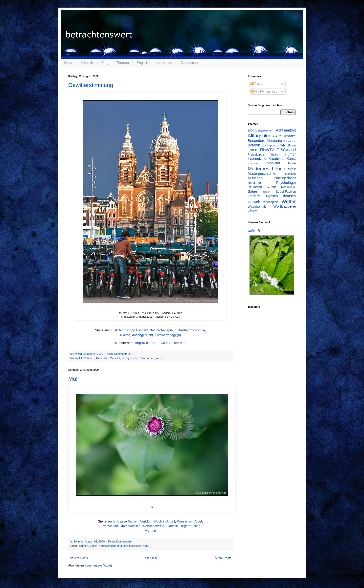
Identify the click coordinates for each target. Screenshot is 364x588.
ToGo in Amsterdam (172, 343)
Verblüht (146, 521)
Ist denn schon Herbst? (131, 330)
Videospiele (271, 202)
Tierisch (254, 196)
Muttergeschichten (263, 173)
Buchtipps (268, 145)
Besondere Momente (265, 141)
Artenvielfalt (109, 526)
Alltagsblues (261, 136)
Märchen (290, 174)
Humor (290, 154)
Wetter (160, 358)
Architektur (102, 358)
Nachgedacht (285, 178)
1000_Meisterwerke (260, 130)
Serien (267, 192)
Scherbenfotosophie (190, 330)
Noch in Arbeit (165, 521)
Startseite (152, 558)
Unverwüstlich (130, 526)
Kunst (291, 159)
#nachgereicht (142, 335)
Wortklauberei (285, 206)
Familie (253, 150)
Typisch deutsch (281, 196)
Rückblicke (288, 187)
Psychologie (286, 183)
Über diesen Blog (95, 63)
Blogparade (290, 141)
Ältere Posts (223, 558)
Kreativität (277, 159)
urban (151, 358)
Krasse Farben (128, 521)
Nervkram (254, 183)
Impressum (164, 63)
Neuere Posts (79, 558)
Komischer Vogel (189, 521)
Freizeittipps (256, 155)
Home (69, 63)
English (142, 63)
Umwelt (254, 202)
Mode (292, 163)
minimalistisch (133, 546)
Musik (292, 169)
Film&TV (267, 150)
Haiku (275, 155)
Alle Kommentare (264, 92)
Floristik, (173, 526)
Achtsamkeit (286, 130)
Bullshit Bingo (286, 145)
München (255, 178)
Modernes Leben (267, 169)
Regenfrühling (190, 526)
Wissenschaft (257, 207)
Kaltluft (254, 231)
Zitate (252, 211)
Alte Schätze (87, 358)
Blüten (94, 546)
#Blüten (151, 531)
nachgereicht (129, 358)
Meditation (253, 164)
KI (265, 159)
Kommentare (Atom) (98, 565)
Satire (253, 191)
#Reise (125, 335)
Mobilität (115, 358)
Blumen (84, 546)
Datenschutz (191, 63)
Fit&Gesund (286, 150)
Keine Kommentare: (119, 354)
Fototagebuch (107, 546)
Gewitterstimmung (91, 85)
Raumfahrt (255, 187)
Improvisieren (145, 343)
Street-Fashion (286, 192)
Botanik (254, 145)
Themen (122, 63)
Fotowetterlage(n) (168, 335)
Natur (146, 546)
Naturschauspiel (162, 330)
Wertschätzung (153, 526)
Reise (142, 358)
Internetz (255, 159)
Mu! (73, 379)
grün (120, 546)
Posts (256, 84)
